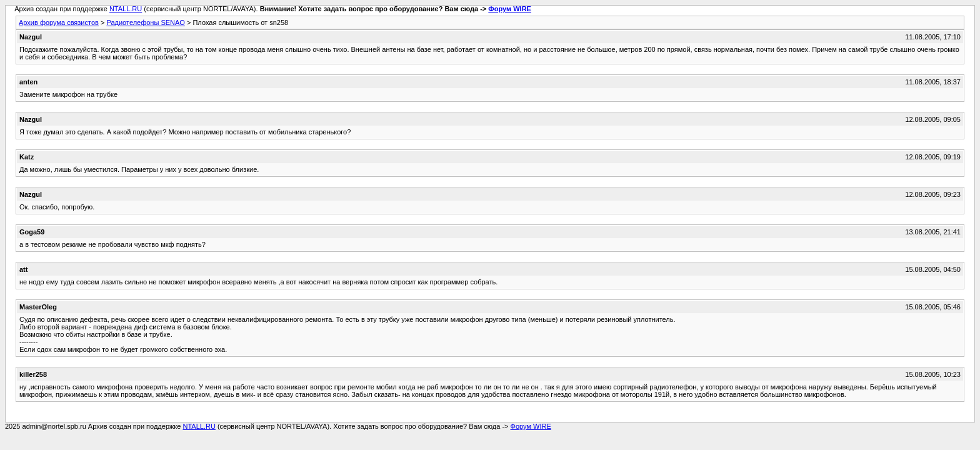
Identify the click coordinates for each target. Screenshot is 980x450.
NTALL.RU (126, 9)
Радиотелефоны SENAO (145, 22)
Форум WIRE (510, 9)
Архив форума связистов (59, 22)
